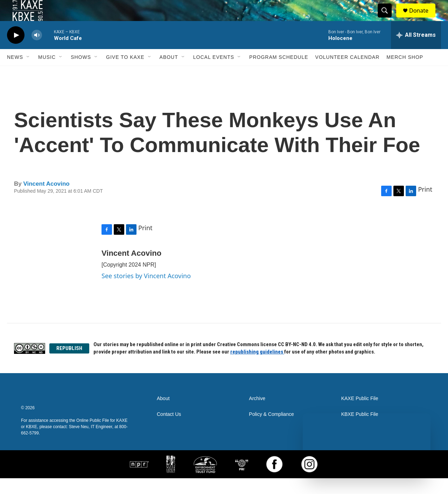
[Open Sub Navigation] (28, 73)
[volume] (37, 51)
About (169, 73)
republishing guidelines (257, 368)
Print (425, 205)
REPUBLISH (69, 364)
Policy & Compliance (271, 430)
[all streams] (416, 51)
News (15, 73)
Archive (257, 414)
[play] (16, 51)
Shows (81, 73)
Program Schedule (279, 73)
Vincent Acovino (46, 200)
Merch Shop (405, 73)
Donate (423, 18)
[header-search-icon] (388, 19)
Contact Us (169, 430)
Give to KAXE (125, 73)
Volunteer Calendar (348, 73)
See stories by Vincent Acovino (146, 291)
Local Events (214, 73)
